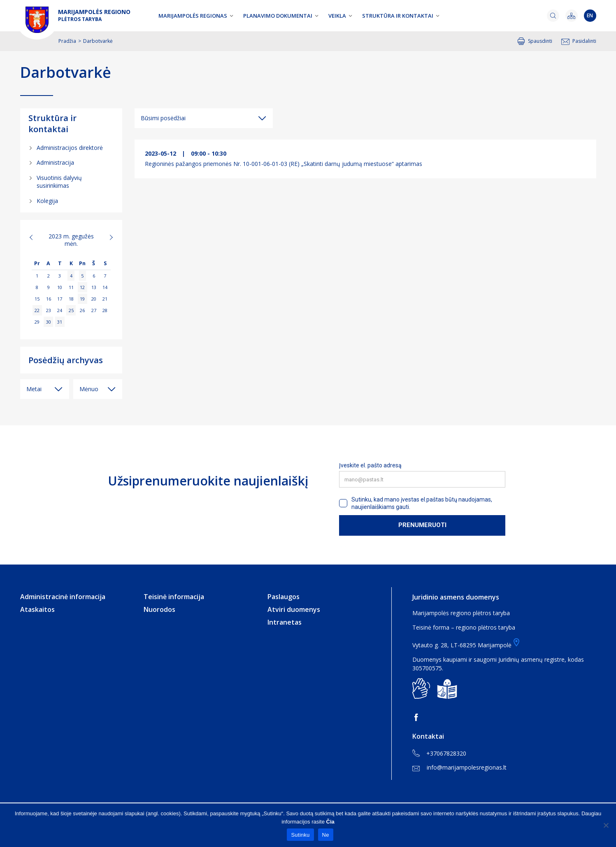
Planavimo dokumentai (278, 16)
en (590, 15)
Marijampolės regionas (193, 16)
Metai (34, 389)
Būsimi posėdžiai (163, 118)
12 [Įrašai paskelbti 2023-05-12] (82, 287)
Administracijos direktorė (70, 148)
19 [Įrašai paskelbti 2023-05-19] (82, 299)
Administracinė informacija (63, 597)
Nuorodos (159, 609)
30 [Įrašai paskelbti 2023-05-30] (49, 322)
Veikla (337, 16)
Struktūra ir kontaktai (398, 16)
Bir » (107, 237)
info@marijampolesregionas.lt (459, 767)
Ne (326, 835)
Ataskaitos (37, 609)
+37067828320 (439, 754)
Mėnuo (89, 389)
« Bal (36, 237)
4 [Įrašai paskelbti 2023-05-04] (71, 276)
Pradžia (67, 41)
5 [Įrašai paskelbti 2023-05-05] (82, 276)
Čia (330, 822)
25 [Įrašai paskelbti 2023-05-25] (71, 310)
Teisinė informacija (174, 597)
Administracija (55, 162)
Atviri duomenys (294, 609)
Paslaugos (284, 597)
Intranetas (285, 622)
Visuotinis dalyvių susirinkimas (59, 182)
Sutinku (300, 835)
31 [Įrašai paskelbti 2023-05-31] (60, 322)
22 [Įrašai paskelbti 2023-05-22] (37, 310)
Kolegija (47, 201)
